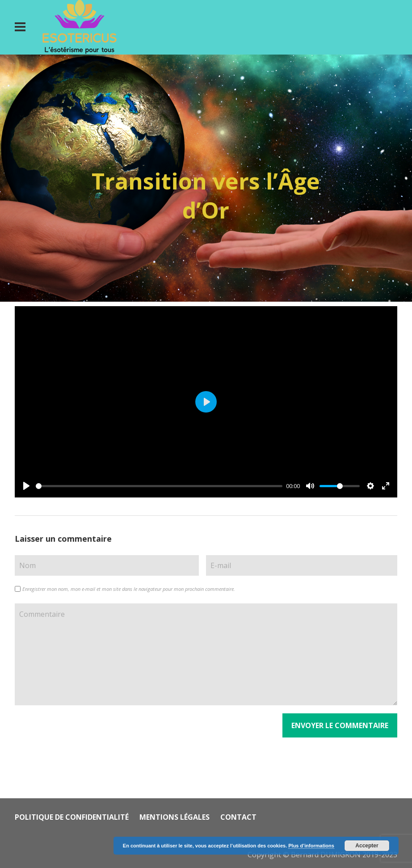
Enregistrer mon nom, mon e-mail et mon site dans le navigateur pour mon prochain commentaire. (129, 589)
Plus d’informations (311, 846)
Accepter (367, 846)
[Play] (26, 486)
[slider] (159, 486)
